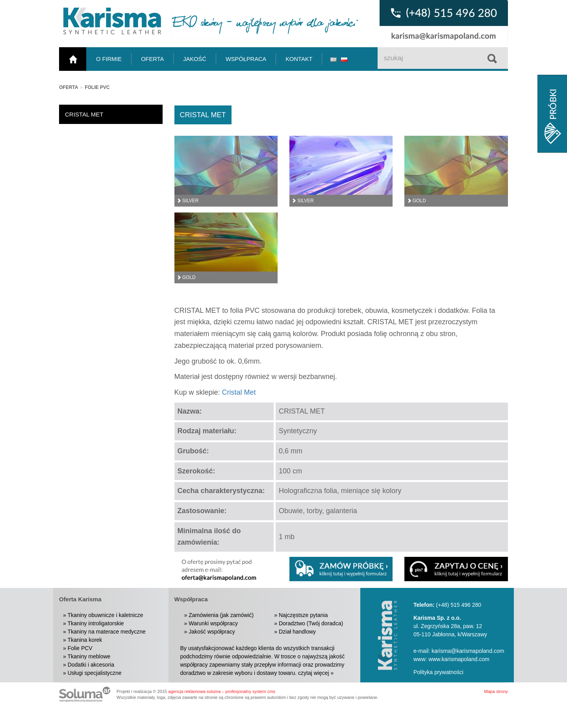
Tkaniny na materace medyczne (106, 632)
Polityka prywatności (438, 672)
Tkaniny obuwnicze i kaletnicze (105, 615)
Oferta (69, 87)
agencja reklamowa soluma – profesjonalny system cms (222, 691)
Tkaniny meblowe (89, 656)
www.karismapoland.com (459, 659)
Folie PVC (97, 87)
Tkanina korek (85, 640)
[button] (456, 569)
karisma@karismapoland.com (468, 651)
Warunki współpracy (213, 623)
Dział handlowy (297, 632)
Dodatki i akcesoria (91, 665)
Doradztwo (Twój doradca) (311, 623)
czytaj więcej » (316, 673)
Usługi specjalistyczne (95, 673)
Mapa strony (496, 691)
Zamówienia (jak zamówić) (221, 615)
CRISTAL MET (84, 114)
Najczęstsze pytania (303, 615)
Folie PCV (80, 648)
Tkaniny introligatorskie (95, 623)
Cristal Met (239, 392)
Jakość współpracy (212, 632)
